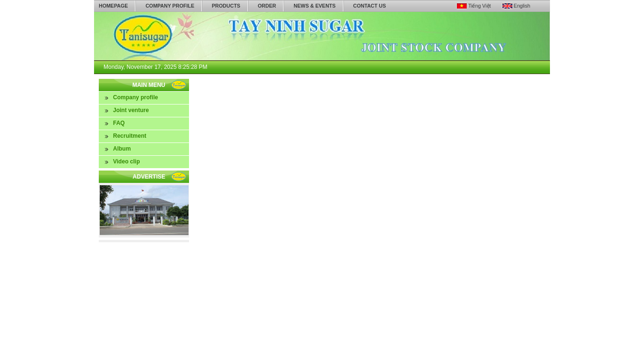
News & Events (314, 6)
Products (226, 6)
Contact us (370, 6)
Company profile (170, 6)
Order (267, 6)
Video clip (126, 161)
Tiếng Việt (480, 6)
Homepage (113, 6)
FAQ (119, 123)
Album (122, 149)
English (522, 6)
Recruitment (130, 136)
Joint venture (131, 110)
